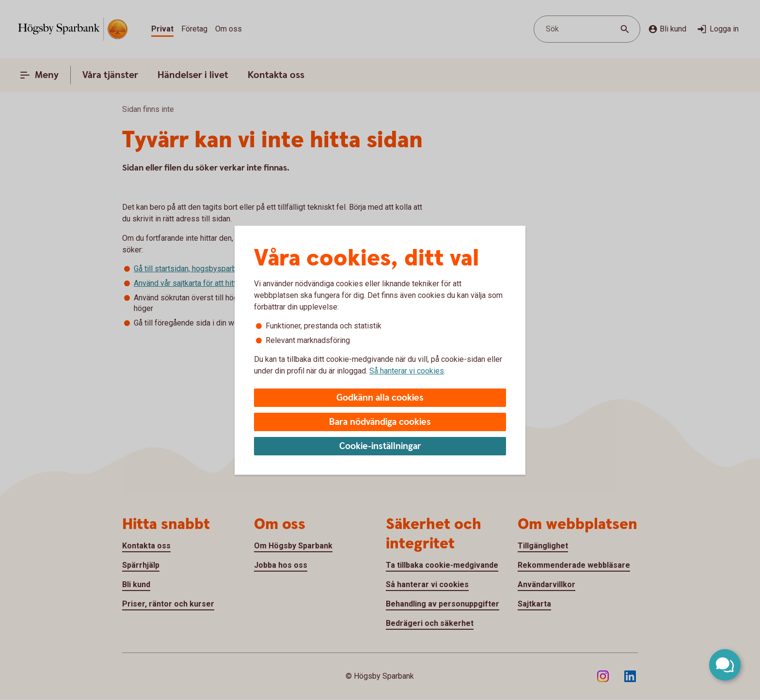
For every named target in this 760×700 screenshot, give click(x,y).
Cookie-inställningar (380, 446)
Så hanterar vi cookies (407, 371)
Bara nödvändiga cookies (380, 422)
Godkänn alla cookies (380, 398)
